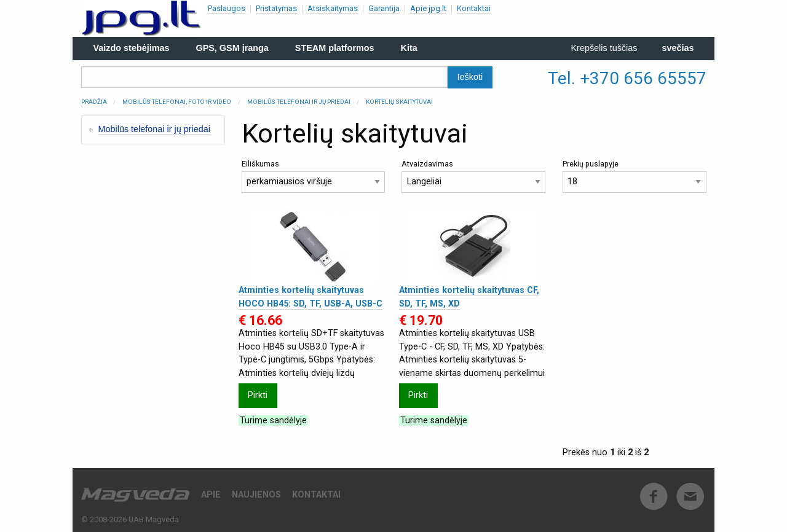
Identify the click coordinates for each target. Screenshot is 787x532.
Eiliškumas (314, 176)
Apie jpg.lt (428, 8)
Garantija (384, 8)
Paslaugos (227, 8)
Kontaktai (474, 8)
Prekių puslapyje (635, 176)
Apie (211, 495)
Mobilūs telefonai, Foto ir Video (177, 102)
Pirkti (258, 395)
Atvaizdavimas (473, 176)
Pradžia (94, 102)
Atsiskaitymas (333, 8)
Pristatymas (276, 8)
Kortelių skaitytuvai (399, 102)
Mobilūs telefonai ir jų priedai (299, 102)
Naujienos (256, 495)
